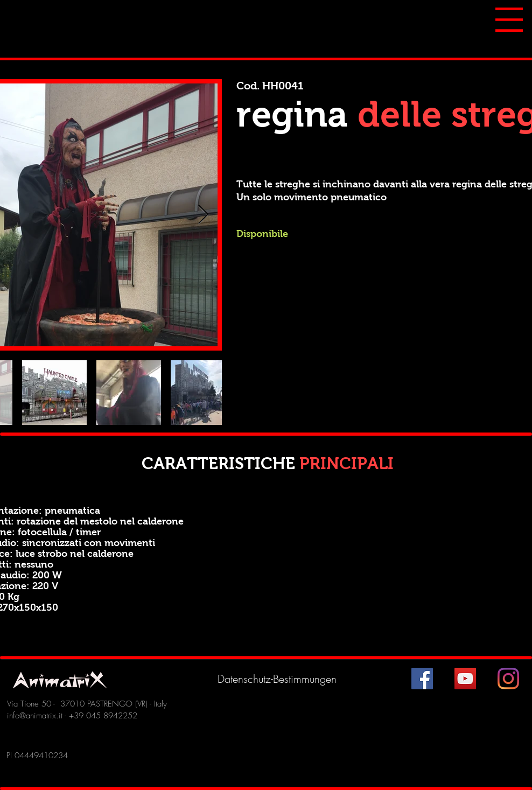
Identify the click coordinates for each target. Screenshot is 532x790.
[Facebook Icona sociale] (422, 679)
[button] (509, 20)
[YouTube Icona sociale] (465, 679)
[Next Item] (203, 215)
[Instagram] (508, 679)
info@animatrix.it (35, 716)
